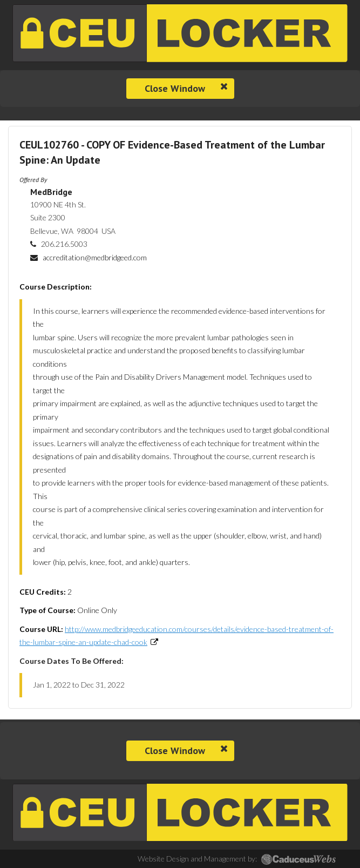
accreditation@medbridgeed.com (95, 257)
